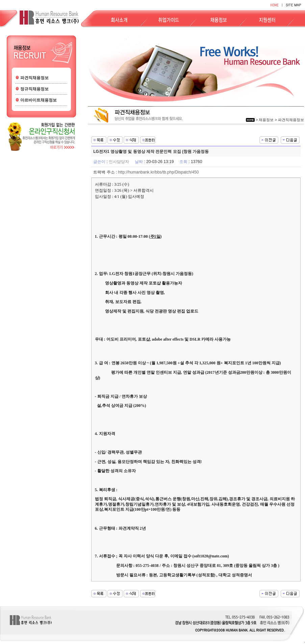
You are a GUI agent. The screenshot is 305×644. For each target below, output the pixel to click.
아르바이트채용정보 (39, 100)
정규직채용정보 (34, 89)
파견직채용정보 (34, 78)
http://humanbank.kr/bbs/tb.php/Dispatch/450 (159, 172)
